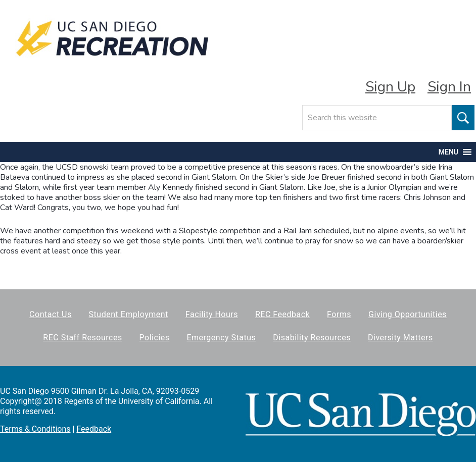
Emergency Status (221, 338)
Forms (339, 314)
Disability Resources (312, 338)
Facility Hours (212, 314)
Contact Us (51, 314)
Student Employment (129, 314)
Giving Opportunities (408, 314)
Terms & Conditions (35, 429)
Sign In (449, 87)
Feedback (94, 429)
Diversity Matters (400, 338)
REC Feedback (282, 314)
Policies (155, 338)
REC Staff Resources (82, 338)
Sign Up (390, 87)
